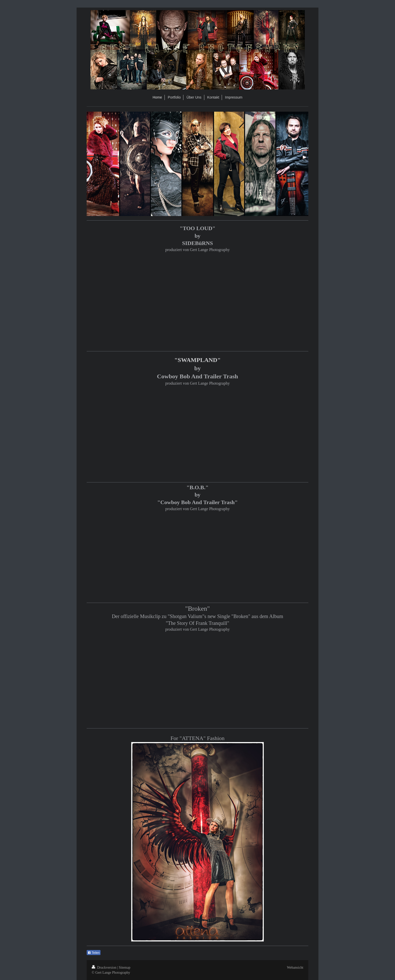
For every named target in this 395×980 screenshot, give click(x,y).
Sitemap (125, 968)
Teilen (94, 953)
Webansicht (295, 968)
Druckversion (104, 968)
